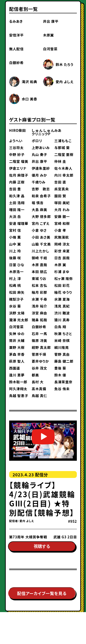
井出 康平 (51, 21)
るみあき (16, 21)
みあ (58, 130)
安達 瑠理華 (19, 223)
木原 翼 (60, 265)
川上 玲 (15, 251)
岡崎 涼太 (62, 244)
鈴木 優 (60, 375)
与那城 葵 (62, 148)
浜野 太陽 (17, 313)
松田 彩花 (62, 285)
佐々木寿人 (63, 168)
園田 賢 (60, 196)
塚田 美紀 (62, 203)
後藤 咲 (15, 258)
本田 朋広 (39, 272)
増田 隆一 (17, 210)
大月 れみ (62, 210)
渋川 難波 (62, 313)
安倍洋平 (16, 35)
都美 (35, 375)
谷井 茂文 (39, 368)
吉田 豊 (15, 189)
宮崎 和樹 (62, 223)
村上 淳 (15, 278)
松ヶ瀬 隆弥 (64, 278)
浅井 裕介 (39, 306)
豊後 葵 (60, 368)
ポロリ (37, 141)
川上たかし (40, 251)
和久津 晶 (17, 196)
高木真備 (39, 389)
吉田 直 (60, 182)
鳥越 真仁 (39, 396)
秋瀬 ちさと (63, 334)
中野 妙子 (17, 154)
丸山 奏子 (39, 154)
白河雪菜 (50, 49)
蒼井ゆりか (40, 361)
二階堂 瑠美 (19, 161)
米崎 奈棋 (62, 340)
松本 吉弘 (39, 285)
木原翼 (49, 35)
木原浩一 (16, 272)
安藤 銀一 (62, 216)
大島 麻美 (39, 210)
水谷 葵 (15, 306)
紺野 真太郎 (41, 347)
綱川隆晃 (62, 347)
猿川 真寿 (62, 320)
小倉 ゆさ (39, 230)
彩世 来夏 (62, 251)
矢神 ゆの (17, 334)
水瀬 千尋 (39, 299)
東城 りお (39, 278)
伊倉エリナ (18, 168)
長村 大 (38, 382)
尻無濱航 (62, 237)
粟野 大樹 (17, 347)
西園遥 (15, 368)
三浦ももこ (63, 141)
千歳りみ (39, 182)
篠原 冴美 (39, 340)
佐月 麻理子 (19, 175)
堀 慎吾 (38, 203)
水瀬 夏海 (62, 299)
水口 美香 (29, 99)
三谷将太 (16, 148)
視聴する (42, 547)
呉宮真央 (62, 189)
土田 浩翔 (17, 203)
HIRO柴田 (18, 130)
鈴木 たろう (65, 64)
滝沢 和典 (29, 82)
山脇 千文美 (41, 244)
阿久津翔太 (18, 389)
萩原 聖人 (17, 361)
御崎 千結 (39, 258)
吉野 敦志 (41, 189)
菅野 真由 (62, 354)
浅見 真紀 (62, 306)
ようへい (16, 141)
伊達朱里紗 (41, 168)
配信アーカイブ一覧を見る (42, 596)
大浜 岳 (15, 216)
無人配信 (16, 49)
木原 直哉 (39, 265)
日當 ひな (17, 265)
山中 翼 (15, 244)
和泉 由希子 (41, 196)
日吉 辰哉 (62, 258)
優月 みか (39, 175)
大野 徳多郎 (41, 216)
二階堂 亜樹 (64, 154)
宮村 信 (15, 230)
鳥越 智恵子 (19, 396)
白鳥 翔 (60, 327)
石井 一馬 (39, 334)
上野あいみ (41, 148)
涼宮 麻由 (39, 313)
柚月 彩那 (39, 292)
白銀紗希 (16, 63)
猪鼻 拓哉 (39, 320)
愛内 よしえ (65, 82)
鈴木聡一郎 (18, 382)
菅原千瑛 (39, 354)
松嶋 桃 (15, 285)
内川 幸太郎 (64, 175)
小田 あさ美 (41, 237)
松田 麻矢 (17, 292)
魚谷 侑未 (62, 389)
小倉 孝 (60, 230)
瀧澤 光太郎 (19, 320)
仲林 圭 (60, 161)
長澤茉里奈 (63, 382)
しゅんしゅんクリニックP (43, 132)
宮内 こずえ (41, 223)
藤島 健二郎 (64, 361)
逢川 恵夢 (17, 375)
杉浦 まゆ (62, 272)
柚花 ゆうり (63, 292)
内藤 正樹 (17, 182)
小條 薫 (15, 237)
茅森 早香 (17, 354)
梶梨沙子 (16, 299)
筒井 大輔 (17, 340)
